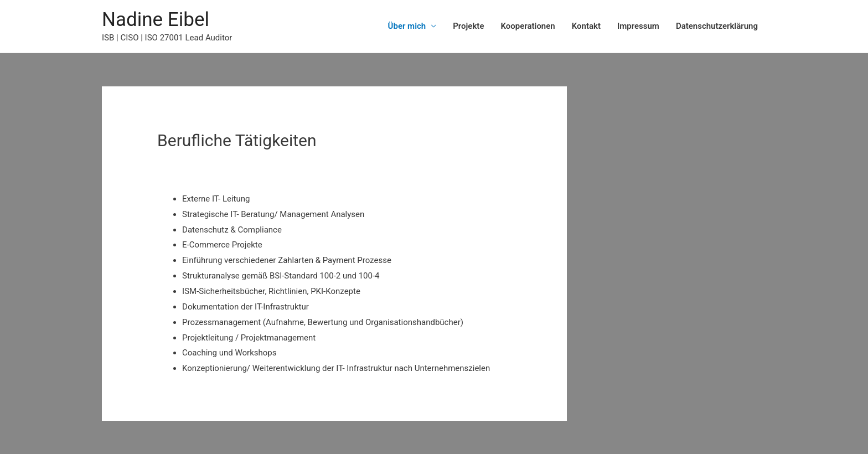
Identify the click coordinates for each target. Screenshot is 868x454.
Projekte (468, 26)
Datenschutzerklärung (717, 26)
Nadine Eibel (156, 20)
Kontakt (586, 26)
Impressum (638, 26)
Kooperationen (528, 26)
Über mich (407, 26)
